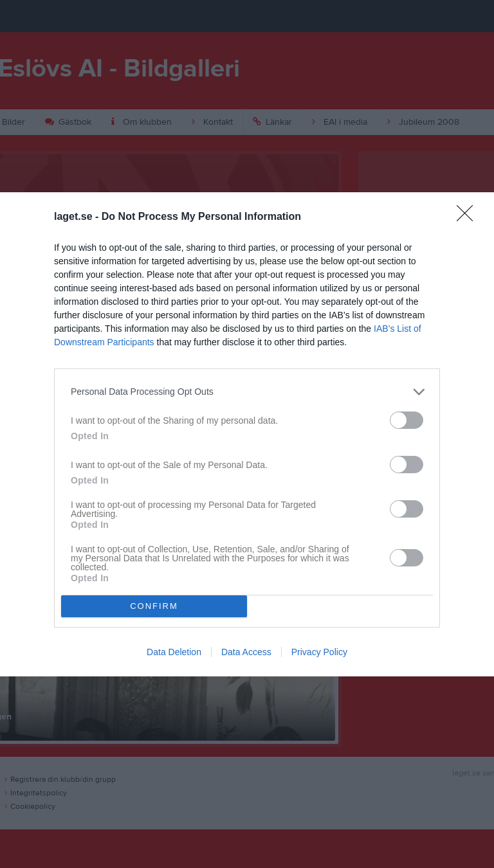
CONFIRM (154, 606)
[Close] (469, 217)
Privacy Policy (319, 652)
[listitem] (247, 392)
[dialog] (247, 434)
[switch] (407, 420)
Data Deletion (174, 652)
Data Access (246, 652)
